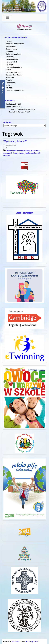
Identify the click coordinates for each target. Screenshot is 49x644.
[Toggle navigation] (8, 17)
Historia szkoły (12, 62)
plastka (27, 153)
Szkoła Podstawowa (16, 112)
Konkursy (10, 85)
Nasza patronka (12, 59)
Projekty (9, 80)
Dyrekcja (9, 64)
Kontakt (9, 41)
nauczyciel (8, 153)
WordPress (16, 642)
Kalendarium (11, 46)
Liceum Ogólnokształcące (19, 109)
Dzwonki (9, 52)
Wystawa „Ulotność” (15, 141)
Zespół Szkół (11, 107)
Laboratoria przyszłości (15, 90)
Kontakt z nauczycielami (15, 44)
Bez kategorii (11, 104)
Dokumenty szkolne (14, 54)
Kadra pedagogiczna (14, 67)
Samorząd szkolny (13, 72)
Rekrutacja (10, 57)
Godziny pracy (12, 49)
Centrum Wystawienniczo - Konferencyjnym (23, 150)
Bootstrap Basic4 (32, 642)
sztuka (34, 153)
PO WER (9, 88)
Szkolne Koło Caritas (14, 75)
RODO (8, 70)
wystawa (7, 156)
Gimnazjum (10, 83)
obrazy (15, 153)
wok (39, 153)
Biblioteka (10, 77)
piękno (21, 153)
